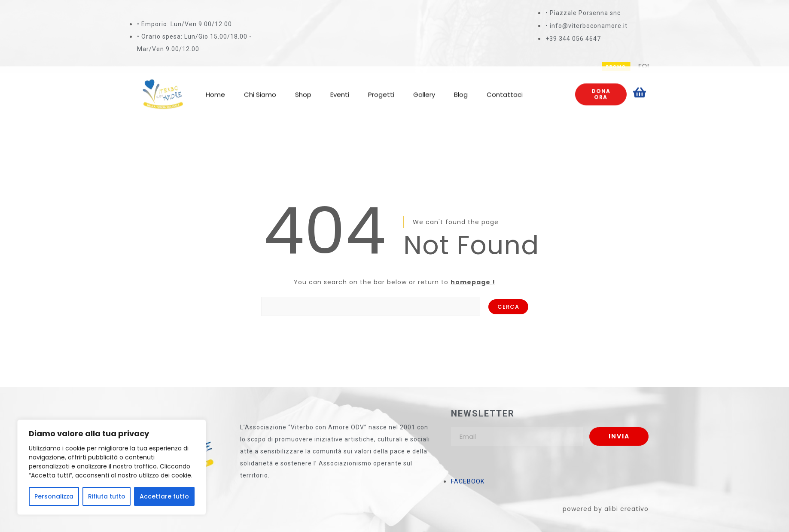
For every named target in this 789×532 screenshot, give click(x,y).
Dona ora (601, 87)
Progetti (381, 87)
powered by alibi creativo (606, 509)
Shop (303, 87)
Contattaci (505, 87)
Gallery (424, 87)
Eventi (340, 87)
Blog (461, 87)
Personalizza (54, 496)
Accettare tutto (164, 496)
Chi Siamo (260, 87)
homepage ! (473, 282)
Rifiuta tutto (107, 496)
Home (215, 87)
